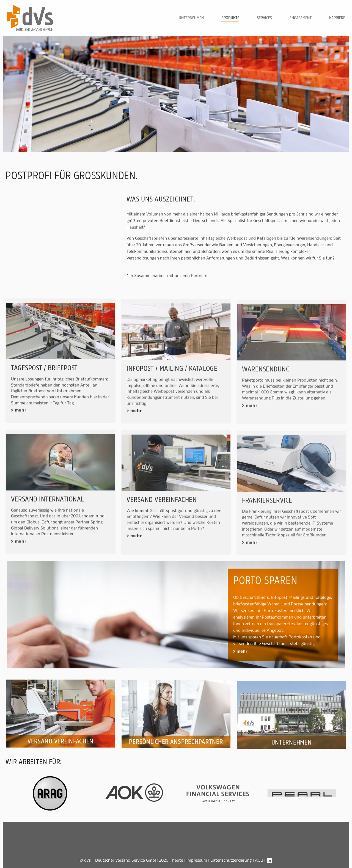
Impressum (197, 860)
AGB (259, 860)
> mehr (240, 659)
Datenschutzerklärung (231, 860)
